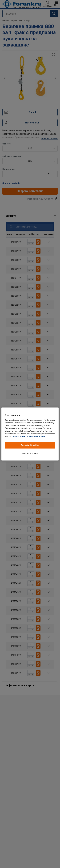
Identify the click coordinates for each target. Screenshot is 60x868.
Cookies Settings (30, 453)
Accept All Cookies (30, 445)
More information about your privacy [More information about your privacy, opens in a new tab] (29, 436)
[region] (30, 434)
